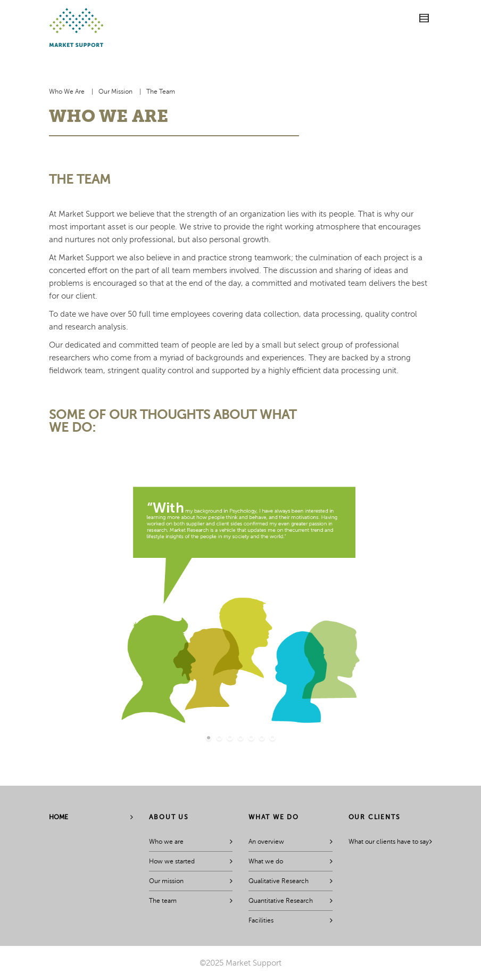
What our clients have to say (389, 842)
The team (163, 901)
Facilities (261, 920)
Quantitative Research (281, 901)
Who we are (166, 842)
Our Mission (115, 92)
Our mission (166, 881)
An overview (266, 842)
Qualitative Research (279, 881)
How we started (172, 861)
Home (59, 817)
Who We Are (67, 92)
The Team (161, 92)
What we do (266, 861)
